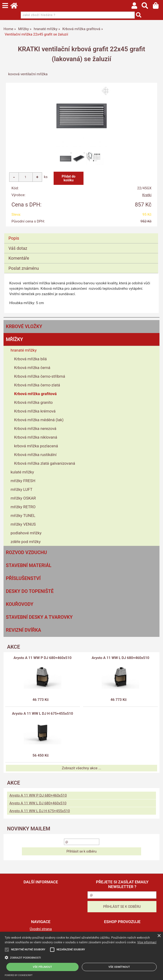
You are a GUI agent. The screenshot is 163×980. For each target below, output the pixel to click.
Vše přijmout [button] (43, 967)
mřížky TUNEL (23, 516)
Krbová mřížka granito (33, 402)
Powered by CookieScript (19, 975)
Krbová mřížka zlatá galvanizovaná (45, 463)
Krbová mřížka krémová (35, 411)
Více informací (147, 942)
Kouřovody (20, 604)
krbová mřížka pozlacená (36, 446)
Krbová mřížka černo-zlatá (37, 385)
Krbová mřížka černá (32, 368)
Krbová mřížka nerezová (35, 429)
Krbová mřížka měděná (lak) (39, 420)
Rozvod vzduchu (26, 552)
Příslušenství (23, 578)
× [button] (159, 936)
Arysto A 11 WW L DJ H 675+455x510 (43, 714)
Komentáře (19, 258)
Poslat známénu (24, 268)
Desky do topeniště (30, 591)
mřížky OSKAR (23, 498)
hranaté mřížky (24, 350)
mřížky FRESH (23, 481)
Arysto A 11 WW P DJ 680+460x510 (43, 658)
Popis (14, 238)
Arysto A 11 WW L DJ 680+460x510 (121, 658)
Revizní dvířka (24, 630)
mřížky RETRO (23, 507)
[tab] (81, 233)
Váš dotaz (18, 248)
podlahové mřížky (26, 533)
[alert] (81, 956)
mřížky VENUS (23, 524)
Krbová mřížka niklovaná (36, 437)
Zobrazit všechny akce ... (82, 768)
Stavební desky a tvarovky (39, 617)
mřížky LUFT (22, 489)
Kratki (147, 195)
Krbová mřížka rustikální (35, 455)
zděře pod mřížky (26, 542)
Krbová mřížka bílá (30, 359)
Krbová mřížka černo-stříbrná (40, 376)
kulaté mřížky (22, 472)
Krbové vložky (24, 326)
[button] (81, 957)
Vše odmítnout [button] (119, 967)
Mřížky (14, 339)
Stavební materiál (29, 565)
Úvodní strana (41, 929)
